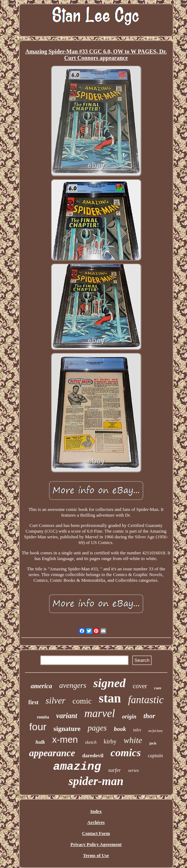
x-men (65, 739)
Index (96, 811)
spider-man (96, 781)
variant (67, 716)
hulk (40, 742)
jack (153, 743)
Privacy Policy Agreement (96, 844)
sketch (91, 742)
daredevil (93, 755)
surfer (115, 770)
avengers (73, 685)
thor (149, 716)
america (41, 686)
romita (43, 717)
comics (126, 752)
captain (155, 756)
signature (67, 729)
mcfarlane (155, 731)
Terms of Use (96, 855)
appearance (52, 753)
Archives (96, 822)
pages (97, 728)
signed (110, 683)
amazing (77, 767)
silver (56, 700)
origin (129, 717)
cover (140, 686)
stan (110, 698)
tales (137, 730)
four (38, 727)
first (33, 702)
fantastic (146, 700)
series (133, 770)
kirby (110, 741)
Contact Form (96, 833)
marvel (100, 713)
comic (82, 701)
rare (158, 688)
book (120, 729)
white (133, 740)
